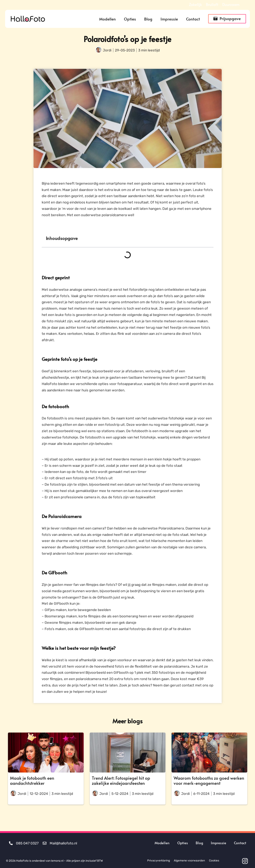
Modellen (107, 19)
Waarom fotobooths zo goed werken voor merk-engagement (209, 781)
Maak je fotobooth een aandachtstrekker (32, 781)
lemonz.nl (57, 860)
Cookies (214, 860)
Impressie (169, 19)
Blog (148, 19)
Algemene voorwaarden (189, 860)
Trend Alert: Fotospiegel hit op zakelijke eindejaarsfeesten (121, 781)
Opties (130, 19)
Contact (193, 19)
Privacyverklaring (158, 860)
